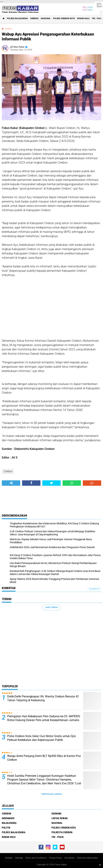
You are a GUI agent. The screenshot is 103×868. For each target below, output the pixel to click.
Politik (6, 828)
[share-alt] (11, 483)
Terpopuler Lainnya (51, 794)
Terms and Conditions (36, 858)
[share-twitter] (51, 483)
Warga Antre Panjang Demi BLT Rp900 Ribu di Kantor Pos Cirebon (44, 758)
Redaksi (9, 858)
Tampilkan (94, 589)
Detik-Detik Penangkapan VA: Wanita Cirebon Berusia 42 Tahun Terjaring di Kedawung (43, 698)
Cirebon (34, 18)
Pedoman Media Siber (87, 858)
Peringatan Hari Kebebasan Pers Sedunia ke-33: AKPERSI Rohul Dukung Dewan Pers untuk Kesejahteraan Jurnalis (44, 718)
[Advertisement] (51, 308)
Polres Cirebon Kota (64, 18)
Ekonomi (56, 814)
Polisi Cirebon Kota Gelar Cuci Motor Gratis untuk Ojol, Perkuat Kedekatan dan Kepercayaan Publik (42, 738)
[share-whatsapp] (72, 483)
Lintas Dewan (60, 818)
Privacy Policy (56, 858)
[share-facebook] (31, 483)
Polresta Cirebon (62, 832)
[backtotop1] (100, 865)
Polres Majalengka (17, 18)
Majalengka (9, 823)
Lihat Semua (51, 607)
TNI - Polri (58, 837)
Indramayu (8, 818)
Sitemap (19, 858)
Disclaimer (70, 858)
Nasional (46, 18)
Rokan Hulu (83, 18)
